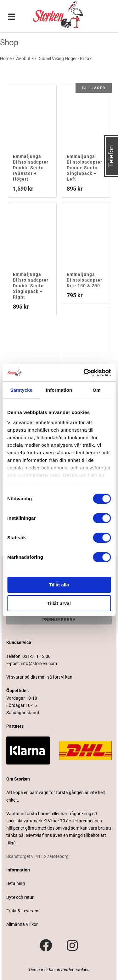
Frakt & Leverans (23, 911)
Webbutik (25, 59)
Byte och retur (20, 897)
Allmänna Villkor (22, 924)
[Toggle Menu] (12, 17)
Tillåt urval (59, 603)
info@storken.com (39, 664)
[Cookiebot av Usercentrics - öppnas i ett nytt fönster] (84, 373)
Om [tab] (97, 390)
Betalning (16, 883)
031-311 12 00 (37, 656)
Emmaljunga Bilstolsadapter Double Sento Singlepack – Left (84, 168)
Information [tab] (59, 390)
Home (6, 59)
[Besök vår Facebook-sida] (46, 946)
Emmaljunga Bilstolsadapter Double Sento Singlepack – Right (31, 286)
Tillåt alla (59, 585)
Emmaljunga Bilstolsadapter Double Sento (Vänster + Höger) (31, 168)
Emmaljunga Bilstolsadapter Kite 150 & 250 (84, 280)
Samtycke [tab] (21, 390)
